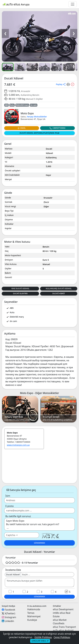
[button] (39, 36)
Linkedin (9, 621)
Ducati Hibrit (59, 293)
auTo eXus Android (63, 630)
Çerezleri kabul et (40, 641)
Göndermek (40, 543)
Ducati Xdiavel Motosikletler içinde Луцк (39, 133)
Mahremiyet (34, 616)
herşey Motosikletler (37, 117)
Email (22, 128)
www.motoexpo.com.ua (18, 445)
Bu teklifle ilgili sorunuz (18, 516)
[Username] (48, 574)
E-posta (9, 506)
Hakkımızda (34, 609)
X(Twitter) (10, 613)
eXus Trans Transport (64, 627)
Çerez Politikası (62, 637)
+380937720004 (57, 128)
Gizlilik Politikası (43, 637)
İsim (8, 496)
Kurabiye (32, 620)
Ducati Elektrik (20, 293)
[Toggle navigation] (73, 4)
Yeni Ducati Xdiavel (20, 289)
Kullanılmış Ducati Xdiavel (59, 289)
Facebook (10, 610)
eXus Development (63, 609)
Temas (31, 613)
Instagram (10, 617)
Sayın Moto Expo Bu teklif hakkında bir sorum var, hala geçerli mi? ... (39, 524)
